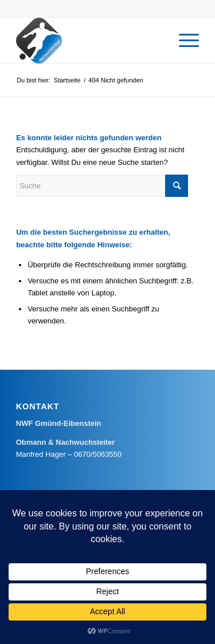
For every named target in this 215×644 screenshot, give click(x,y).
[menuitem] (183, 41)
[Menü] (183, 41)
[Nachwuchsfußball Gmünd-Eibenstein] (89, 41)
